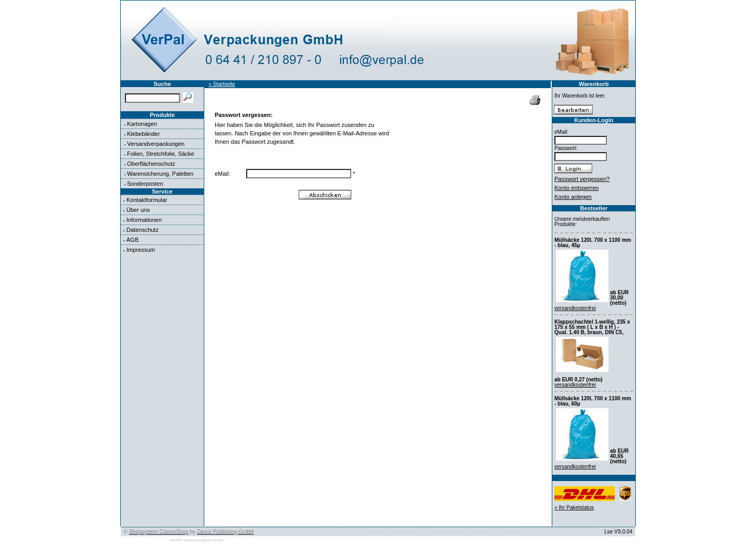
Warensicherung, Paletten (160, 174)
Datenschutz (143, 230)
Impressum (141, 250)
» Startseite (222, 84)
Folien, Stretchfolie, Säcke (161, 154)
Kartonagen (142, 124)
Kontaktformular (147, 200)
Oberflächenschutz (151, 164)
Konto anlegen (573, 197)
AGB (133, 240)
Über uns (138, 210)
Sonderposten (145, 184)
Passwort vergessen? (582, 179)
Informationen (144, 220)
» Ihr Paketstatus (574, 508)
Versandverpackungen (156, 144)
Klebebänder (143, 134)
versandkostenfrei (575, 308)
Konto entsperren (576, 188)
